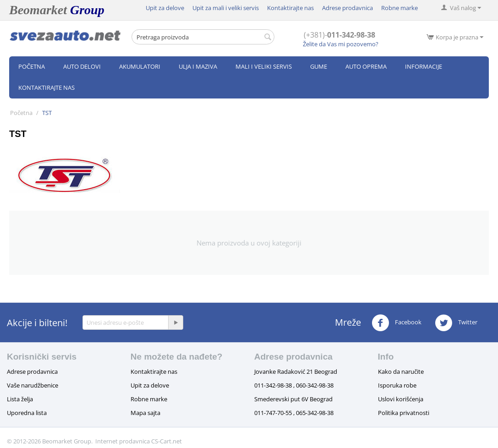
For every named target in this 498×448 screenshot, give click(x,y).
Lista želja (20, 399)
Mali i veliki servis (264, 66)
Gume (319, 66)
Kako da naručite (401, 372)
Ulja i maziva (198, 66)
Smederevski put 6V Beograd (293, 399)
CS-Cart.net (167, 441)
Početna (32, 66)
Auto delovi (82, 66)
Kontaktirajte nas (290, 8)
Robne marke (399, 8)
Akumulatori (140, 66)
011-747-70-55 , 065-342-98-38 (294, 413)
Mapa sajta (145, 413)
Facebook (397, 323)
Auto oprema (366, 66)
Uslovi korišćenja (401, 399)
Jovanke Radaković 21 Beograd (296, 372)
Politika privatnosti (404, 413)
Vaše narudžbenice (33, 385)
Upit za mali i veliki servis (226, 8)
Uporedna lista (27, 413)
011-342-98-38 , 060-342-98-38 (294, 385)
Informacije (424, 66)
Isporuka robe (397, 385)
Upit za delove (165, 8)
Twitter (456, 323)
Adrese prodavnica (348, 8)
